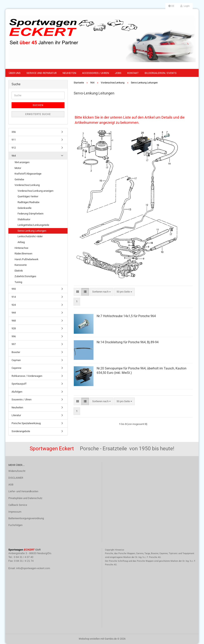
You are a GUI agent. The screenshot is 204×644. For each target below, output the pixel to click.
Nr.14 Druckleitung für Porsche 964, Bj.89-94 (128, 342)
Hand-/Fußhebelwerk (26, 259)
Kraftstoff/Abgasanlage (28, 174)
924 (14, 305)
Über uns (15, 73)
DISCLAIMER (16, 478)
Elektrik (19, 271)
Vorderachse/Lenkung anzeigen (35, 191)
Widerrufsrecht (17, 471)
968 (14, 321)
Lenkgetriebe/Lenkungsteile (33, 225)
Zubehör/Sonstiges (25, 276)
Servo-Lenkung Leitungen (32, 231)
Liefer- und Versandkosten (23, 491)
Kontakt (133, 73)
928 (14, 328)
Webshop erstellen (89, 639)
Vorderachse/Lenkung (27, 185)
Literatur (16, 415)
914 (14, 297)
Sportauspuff (19, 384)
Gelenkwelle (25, 208)
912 (14, 148)
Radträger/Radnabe (28, 202)
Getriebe (19, 179)
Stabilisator (24, 219)
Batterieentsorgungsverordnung (26, 518)
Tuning (18, 282)
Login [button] (185, 6)
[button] (171, 6)
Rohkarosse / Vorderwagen (27, 376)
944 (14, 313)
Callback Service (18, 505)
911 (14, 140)
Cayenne (16, 368)
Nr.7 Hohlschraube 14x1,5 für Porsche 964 (126, 316)
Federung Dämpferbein (30, 214)
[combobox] (102, 292)
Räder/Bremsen (23, 254)
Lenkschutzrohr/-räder (30, 236)
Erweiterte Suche (38, 114)
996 (14, 336)
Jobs (118, 73)
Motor (18, 168)
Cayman (16, 360)
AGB (11, 485)
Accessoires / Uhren (96, 73)
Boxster (16, 352)
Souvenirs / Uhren (22, 399)
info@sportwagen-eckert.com (33, 568)
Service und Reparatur (42, 73)
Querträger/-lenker (28, 196)
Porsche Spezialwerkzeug (26, 423)
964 (14, 156)
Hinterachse (21, 248)
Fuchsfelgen (15, 525)
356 (14, 132)
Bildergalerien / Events (161, 73)
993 (14, 289)
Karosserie (21, 265)
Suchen (38, 105)
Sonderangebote (21, 431)
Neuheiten (69, 73)
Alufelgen (17, 392)
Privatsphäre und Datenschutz (25, 498)
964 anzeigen (22, 162)
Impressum (15, 512)
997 (14, 344)
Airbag (21, 242)
